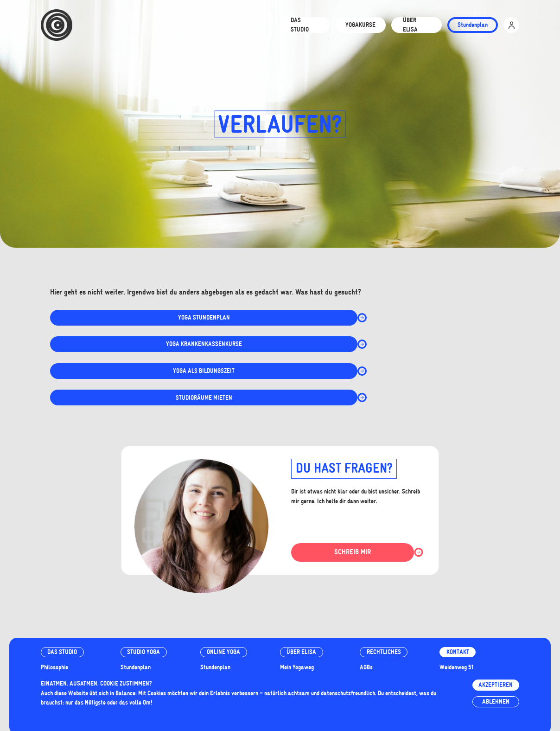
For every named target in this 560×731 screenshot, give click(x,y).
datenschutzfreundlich (348, 693)
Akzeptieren (496, 685)
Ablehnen (496, 702)
